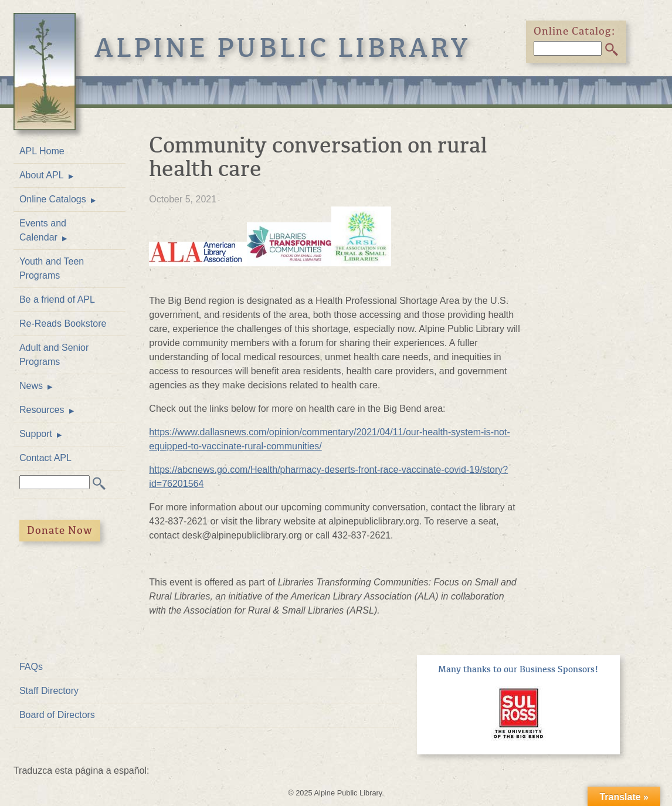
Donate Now (60, 530)
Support (36, 434)
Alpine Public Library (283, 48)
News (31, 386)
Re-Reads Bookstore (63, 324)
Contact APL (45, 458)
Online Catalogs (53, 199)
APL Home (42, 151)
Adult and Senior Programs (54, 355)
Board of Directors (57, 715)
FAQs (31, 667)
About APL (42, 175)
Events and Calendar (43, 230)
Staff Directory (49, 691)
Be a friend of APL (57, 299)
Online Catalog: (575, 31)
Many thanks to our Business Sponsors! (518, 669)
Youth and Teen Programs (52, 268)
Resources (42, 410)
